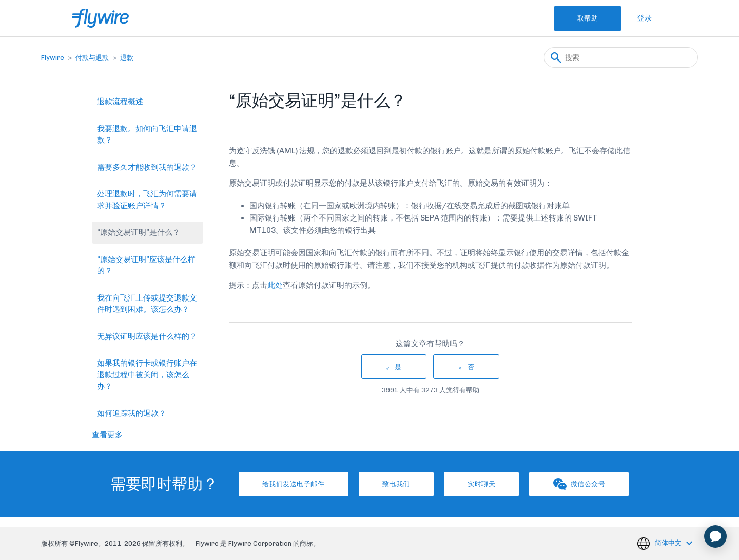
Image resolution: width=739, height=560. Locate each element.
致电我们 (395, 484)
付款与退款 (92, 58)
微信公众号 (582, 484)
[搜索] (621, 57)
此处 (275, 285)
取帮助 (587, 18)
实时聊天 (482, 484)
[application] (715, 536)
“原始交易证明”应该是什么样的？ (146, 265)
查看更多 (107, 435)
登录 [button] (644, 18)
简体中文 (669, 543)
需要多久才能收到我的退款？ (147, 167)
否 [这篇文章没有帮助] (471, 367)
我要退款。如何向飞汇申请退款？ (147, 135)
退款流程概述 (120, 102)
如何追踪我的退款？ (132, 413)
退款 (127, 58)
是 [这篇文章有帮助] (398, 367)
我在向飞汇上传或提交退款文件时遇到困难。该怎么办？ (147, 304)
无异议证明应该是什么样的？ (147, 336)
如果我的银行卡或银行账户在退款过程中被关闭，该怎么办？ (147, 375)
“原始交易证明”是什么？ (139, 232)
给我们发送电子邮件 (291, 484)
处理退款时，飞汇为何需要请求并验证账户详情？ (147, 200)
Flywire (53, 58)
